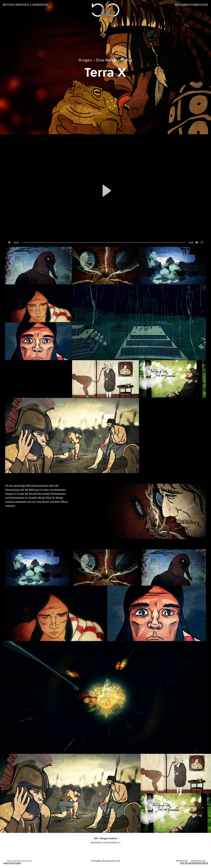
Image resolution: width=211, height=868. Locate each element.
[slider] (104, 243)
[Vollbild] (202, 243)
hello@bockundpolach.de (106, 861)
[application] (105, 191)
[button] (106, 191)
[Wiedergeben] (9, 243)
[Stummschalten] (197, 243)
